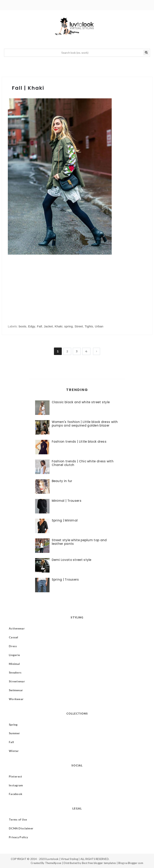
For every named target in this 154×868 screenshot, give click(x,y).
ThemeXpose (53, 863)
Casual (14, 637)
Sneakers (15, 672)
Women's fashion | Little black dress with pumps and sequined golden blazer (85, 424)
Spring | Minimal (65, 520)
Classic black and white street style (81, 402)
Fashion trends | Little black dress (79, 442)
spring (68, 326)
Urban (99, 326)
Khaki (58, 326)
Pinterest (16, 776)
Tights (89, 326)
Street (79, 326)
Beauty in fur (62, 481)
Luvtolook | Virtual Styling (62, 859)
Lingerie (14, 655)
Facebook (16, 794)
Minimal (14, 664)
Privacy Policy (18, 837)
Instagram (16, 785)
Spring (13, 725)
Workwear (16, 699)
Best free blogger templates (99, 863)
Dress (13, 646)
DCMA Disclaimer (21, 828)
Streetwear (17, 681)
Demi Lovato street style (72, 560)
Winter (14, 751)
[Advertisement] (42, 286)
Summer (14, 733)
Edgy (32, 326)
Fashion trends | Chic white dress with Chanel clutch (83, 463)
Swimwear (16, 690)
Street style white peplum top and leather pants (79, 542)
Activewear (17, 628)
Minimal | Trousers (67, 501)
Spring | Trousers (65, 580)
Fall (39, 326)
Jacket (48, 326)
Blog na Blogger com (131, 863)
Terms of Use (18, 819)
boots (22, 326)
